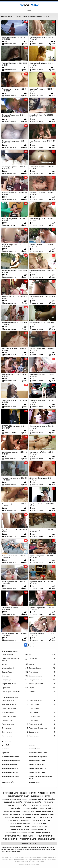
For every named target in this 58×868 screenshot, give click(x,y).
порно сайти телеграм (20, 830)
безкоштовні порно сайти (38, 753)
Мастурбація (15, 680)
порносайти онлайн (13, 836)
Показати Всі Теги (29, 844)
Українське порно (15, 712)
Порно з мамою (42, 709)
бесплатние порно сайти (10, 776)
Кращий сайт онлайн (11, 697)
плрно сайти (50, 799)
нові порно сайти (36, 799)
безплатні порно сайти (37, 761)
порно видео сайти (12, 811)
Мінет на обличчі (15, 668)
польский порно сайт (13, 802)
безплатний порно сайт (10, 772)
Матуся (15, 664)
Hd (42, 655)
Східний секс (42, 659)
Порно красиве (42, 705)
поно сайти (49, 802)
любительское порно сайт (18, 796)
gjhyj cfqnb (6, 745)
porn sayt (32, 745)
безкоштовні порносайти (11, 757)
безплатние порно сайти (37, 768)
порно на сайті (28, 811)
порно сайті (31, 818)
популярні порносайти (18, 805)
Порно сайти (42, 720)
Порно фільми (15, 736)
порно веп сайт (45, 808)
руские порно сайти (28, 839)
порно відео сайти (30, 808)
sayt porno (5, 753)
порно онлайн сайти (45, 811)
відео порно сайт (8, 782)
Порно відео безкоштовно (42, 728)
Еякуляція (15, 676)
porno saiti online (35, 749)
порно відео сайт (13, 808)
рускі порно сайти (10, 839)
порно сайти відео (40, 824)
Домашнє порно (15, 655)
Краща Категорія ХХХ (11, 651)
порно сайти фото (39, 830)
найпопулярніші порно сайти (15, 799)
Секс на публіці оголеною (15, 692)
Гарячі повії (15, 688)
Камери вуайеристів (42, 684)
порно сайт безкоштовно (44, 814)
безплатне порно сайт (37, 765)
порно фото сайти (44, 833)
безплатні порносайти (10, 765)
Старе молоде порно (15, 684)
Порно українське (15, 701)
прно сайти (28, 836)
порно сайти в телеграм (20, 824)
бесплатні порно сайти (37, 772)
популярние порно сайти (39, 805)
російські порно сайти (44, 836)
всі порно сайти (34, 782)
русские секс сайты (47, 839)
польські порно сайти (33, 802)
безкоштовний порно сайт (38, 757)
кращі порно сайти (28, 793)
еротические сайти (11, 793)
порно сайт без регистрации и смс (18, 814)
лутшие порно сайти (46, 793)
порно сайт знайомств (15, 818)
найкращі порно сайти (41, 796)
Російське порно (15, 720)
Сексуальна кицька (42, 680)
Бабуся (42, 688)
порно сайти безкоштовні (18, 821)
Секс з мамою (42, 712)
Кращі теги (8, 742)
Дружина (42, 692)
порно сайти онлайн (40, 827)
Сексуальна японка (42, 676)
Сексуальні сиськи (42, 668)
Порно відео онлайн (42, 701)
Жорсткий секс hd (15, 672)
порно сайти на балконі (19, 827)
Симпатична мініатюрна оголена (15, 659)
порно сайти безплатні (40, 821)
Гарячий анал (42, 672)
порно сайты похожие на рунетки (20, 833)
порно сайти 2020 (45, 818)
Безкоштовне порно (15, 705)
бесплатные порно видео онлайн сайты (40, 777)
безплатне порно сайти (10, 768)
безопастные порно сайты (11, 761)
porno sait (5, 749)
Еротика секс (15, 728)
